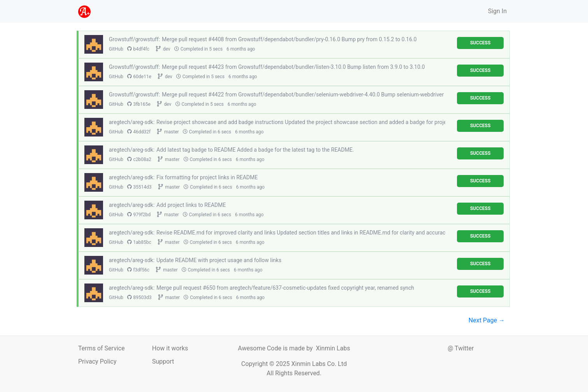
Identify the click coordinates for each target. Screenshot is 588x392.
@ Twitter (461, 348)
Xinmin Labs (333, 348)
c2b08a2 (139, 159)
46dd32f (139, 132)
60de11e (139, 77)
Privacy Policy (97, 361)
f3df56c (138, 270)
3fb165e (139, 104)
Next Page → (487, 320)
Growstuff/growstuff (134, 39)
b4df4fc (138, 49)
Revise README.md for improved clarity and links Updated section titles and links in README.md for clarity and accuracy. (303, 233)
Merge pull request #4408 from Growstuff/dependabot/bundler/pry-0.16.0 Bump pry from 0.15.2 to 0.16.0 (289, 39)
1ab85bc (139, 242)
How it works (170, 348)
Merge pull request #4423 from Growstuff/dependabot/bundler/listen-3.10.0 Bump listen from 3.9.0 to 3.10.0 (293, 67)
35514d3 (139, 187)
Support (163, 361)
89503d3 (139, 297)
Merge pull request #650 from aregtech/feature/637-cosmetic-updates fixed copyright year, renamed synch (285, 288)
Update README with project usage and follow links (219, 260)
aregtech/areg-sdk (131, 122)
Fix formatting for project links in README (207, 177)
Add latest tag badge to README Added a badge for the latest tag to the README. (255, 150)
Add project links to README (191, 205)
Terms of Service (101, 348)
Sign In (497, 11)
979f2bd (139, 215)
